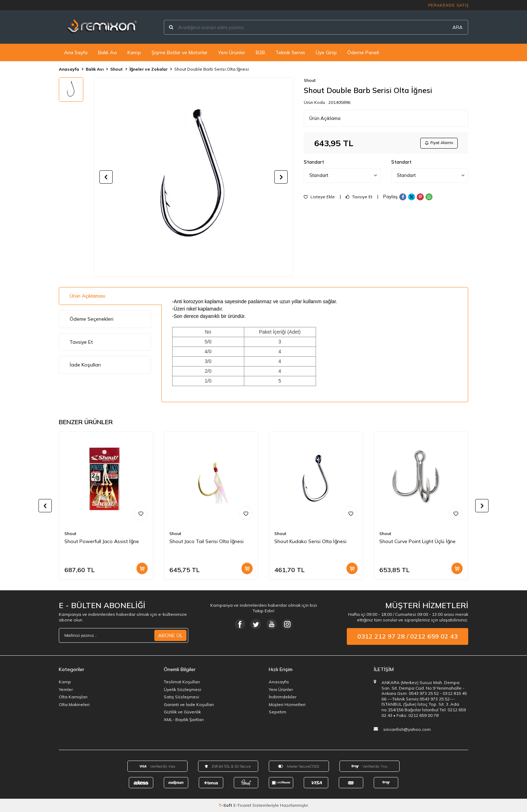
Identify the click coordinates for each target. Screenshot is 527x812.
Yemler (66, 689)
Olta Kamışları (73, 697)
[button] (106, 177)
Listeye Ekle (319, 198)
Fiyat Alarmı (437, 144)
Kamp (134, 52)
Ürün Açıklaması (87, 296)
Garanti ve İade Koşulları (189, 704)
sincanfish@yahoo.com (407, 729)
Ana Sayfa (76, 52)
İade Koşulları (85, 365)
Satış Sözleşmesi (181, 697)
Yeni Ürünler (232, 52)
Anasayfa (69, 69)
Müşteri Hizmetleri (287, 704)
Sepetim (277, 712)
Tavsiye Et (359, 198)
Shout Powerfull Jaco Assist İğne (102, 541)
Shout (117, 69)
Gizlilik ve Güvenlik (182, 712)
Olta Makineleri (74, 704)
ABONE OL (170, 635)
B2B (260, 52)
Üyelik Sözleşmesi (182, 689)
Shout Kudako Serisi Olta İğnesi (310, 541)
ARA (458, 27)
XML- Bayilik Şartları (184, 720)
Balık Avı (107, 52)
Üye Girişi (326, 52)
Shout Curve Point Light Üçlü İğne (417, 541)
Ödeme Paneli (363, 52)
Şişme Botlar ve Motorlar (180, 52)
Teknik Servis (290, 52)
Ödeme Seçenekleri (92, 319)
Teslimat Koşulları (182, 682)
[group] (194, 177)
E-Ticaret (242, 805)
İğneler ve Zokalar (149, 69)
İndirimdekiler (283, 697)
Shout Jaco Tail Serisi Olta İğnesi (206, 541)
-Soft (226, 805)
